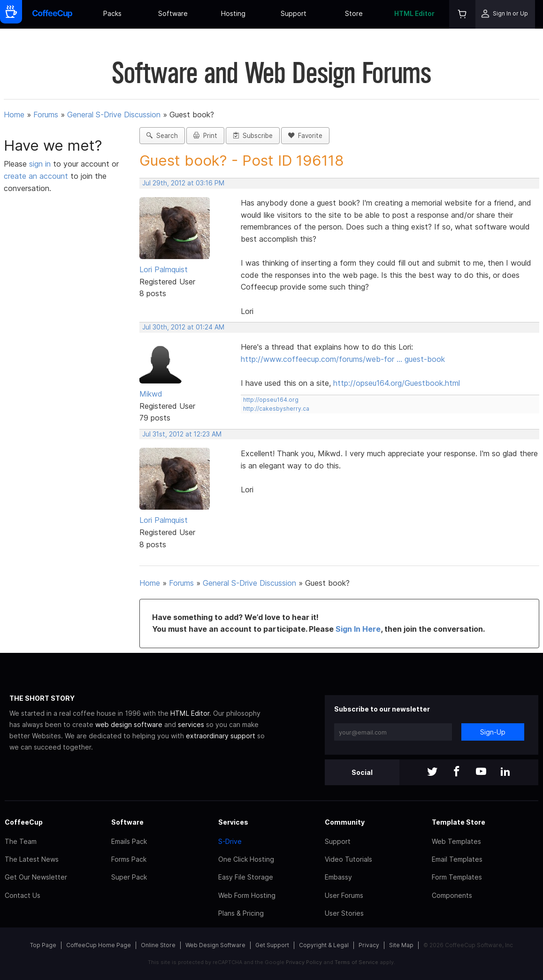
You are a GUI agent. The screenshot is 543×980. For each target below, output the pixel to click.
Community (345, 822)
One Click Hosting (246, 859)
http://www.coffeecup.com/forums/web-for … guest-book (343, 359)
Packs (112, 13)
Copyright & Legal (324, 945)
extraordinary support (221, 736)
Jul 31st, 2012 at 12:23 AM (182, 434)
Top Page (43, 945)
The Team (21, 841)
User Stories (344, 913)
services (191, 724)
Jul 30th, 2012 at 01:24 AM (183, 327)
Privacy (369, 945)
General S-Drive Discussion (114, 115)
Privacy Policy (304, 962)
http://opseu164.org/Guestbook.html (397, 383)
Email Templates (457, 859)
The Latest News (32, 859)
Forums (46, 115)
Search (162, 136)
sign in (41, 164)
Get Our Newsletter (36, 877)
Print (205, 136)
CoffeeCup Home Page (99, 945)
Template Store (459, 822)
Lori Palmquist (164, 269)
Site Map (401, 945)
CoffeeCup (24, 822)
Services (233, 822)
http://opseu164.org (271, 400)
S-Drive (230, 841)
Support (294, 13)
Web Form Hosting (247, 895)
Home (14, 115)
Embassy (338, 877)
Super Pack (129, 877)
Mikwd (151, 394)
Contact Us (23, 895)
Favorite (305, 136)
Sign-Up (493, 732)
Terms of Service (356, 962)
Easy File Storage (246, 877)
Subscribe (253, 136)
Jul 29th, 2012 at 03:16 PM (183, 183)
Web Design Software (215, 945)
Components (452, 895)
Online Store (158, 945)
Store (354, 13)
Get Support (272, 945)
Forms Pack (129, 859)
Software (173, 13)
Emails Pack (129, 841)
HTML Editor (414, 13)
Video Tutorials (348, 859)
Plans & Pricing (241, 913)
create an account (36, 176)
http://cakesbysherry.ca (276, 409)
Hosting (233, 13)
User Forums (344, 895)
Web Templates (456, 841)
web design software (129, 724)
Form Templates (457, 877)
